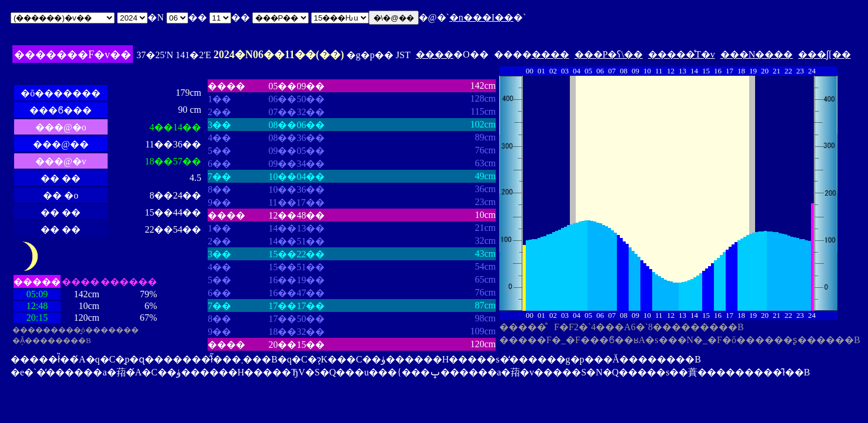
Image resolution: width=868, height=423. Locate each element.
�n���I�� (481, 17)
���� (435, 54)
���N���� (757, 54)
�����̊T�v (682, 54)
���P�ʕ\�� (609, 54)
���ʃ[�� (824, 54)
